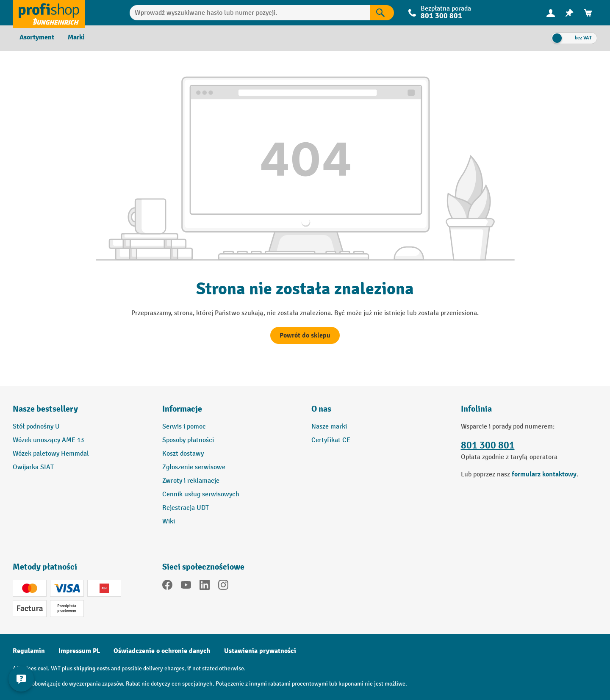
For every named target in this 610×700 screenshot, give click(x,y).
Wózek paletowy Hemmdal (51, 454)
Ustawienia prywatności (260, 651)
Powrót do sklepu (305, 335)
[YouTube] (186, 587)
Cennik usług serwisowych (201, 494)
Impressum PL (79, 651)
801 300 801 (441, 16)
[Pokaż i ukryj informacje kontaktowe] (21, 679)
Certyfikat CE (331, 440)
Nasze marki (329, 427)
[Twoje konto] (551, 13)
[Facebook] (167, 587)
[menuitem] (551, 13)
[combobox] (250, 13)
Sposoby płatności (188, 440)
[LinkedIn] (205, 587)
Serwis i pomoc (184, 427)
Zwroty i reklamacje (191, 481)
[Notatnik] (569, 13)
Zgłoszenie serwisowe (194, 467)
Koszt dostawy (183, 454)
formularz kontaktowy (544, 474)
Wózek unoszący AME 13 (48, 440)
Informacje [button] (182, 409)
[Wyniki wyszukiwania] (382, 13)
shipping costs (92, 668)
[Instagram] (223, 587)
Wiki (169, 522)
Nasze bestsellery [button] (45, 409)
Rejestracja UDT (186, 508)
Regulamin (29, 651)
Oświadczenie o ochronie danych (162, 651)
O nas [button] (321, 409)
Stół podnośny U (36, 427)
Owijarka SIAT (33, 467)
